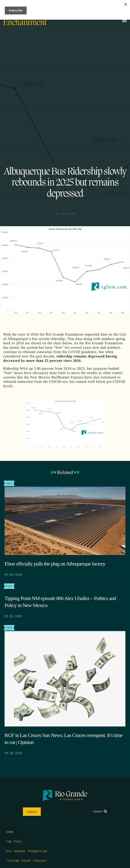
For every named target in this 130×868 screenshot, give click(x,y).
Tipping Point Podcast (27, 861)
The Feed (14, 841)
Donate (32, 812)
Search (100, 811)
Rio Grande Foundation (27, 851)
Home (10, 832)
